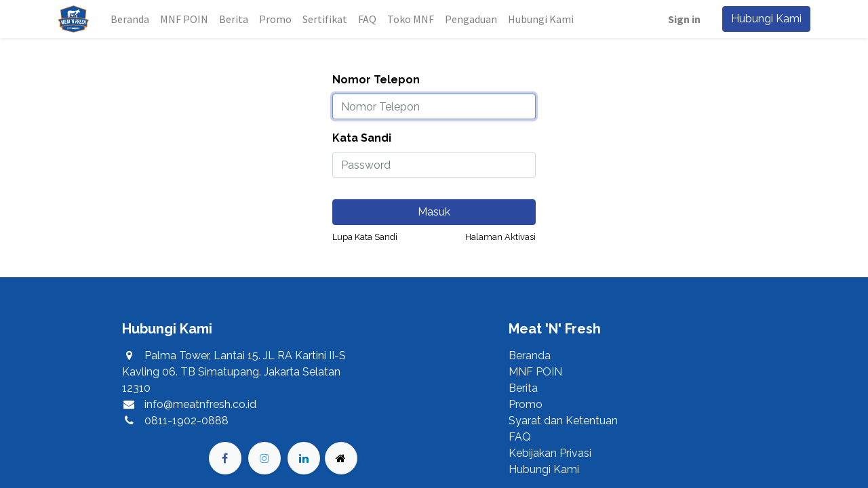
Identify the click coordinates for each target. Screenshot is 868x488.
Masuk (434, 212)
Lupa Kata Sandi (365, 237)
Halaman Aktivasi (500, 237)
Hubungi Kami (766, 19)
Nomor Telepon (376, 80)
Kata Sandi (362, 138)
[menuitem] (130, 19)
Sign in (684, 19)
